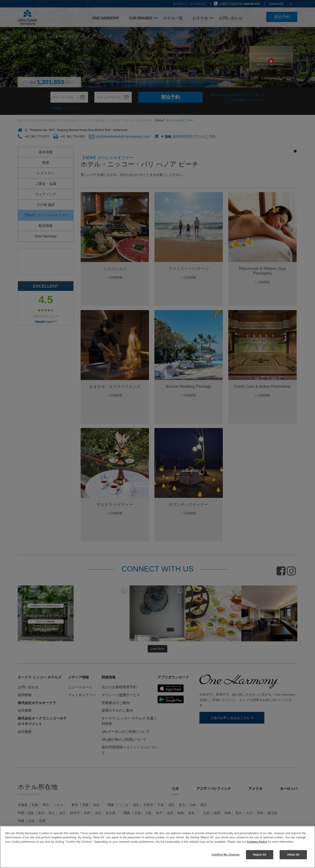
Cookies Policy (257, 842)
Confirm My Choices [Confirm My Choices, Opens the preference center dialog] (226, 855)
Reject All (260, 855)
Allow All (293, 855)
